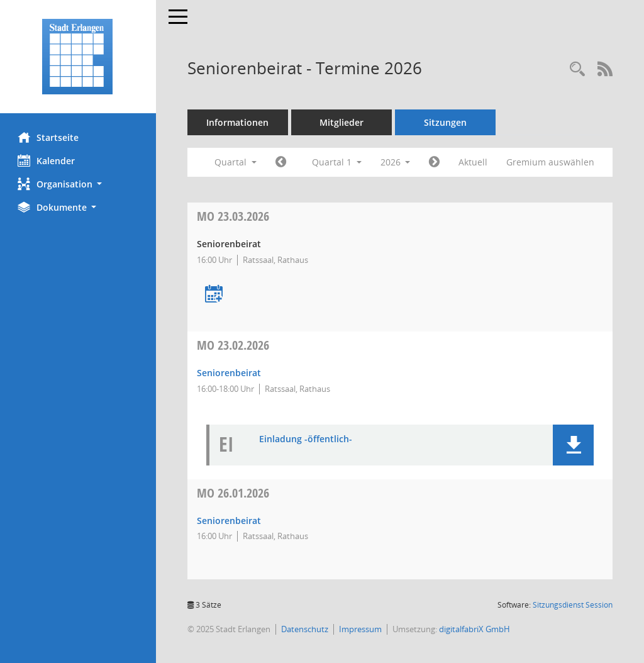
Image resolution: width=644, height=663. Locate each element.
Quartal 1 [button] (338, 162)
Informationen (239, 122)
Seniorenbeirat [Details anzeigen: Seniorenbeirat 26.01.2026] (230, 521)
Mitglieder (343, 122)
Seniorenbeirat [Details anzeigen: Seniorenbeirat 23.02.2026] (230, 373)
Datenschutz (306, 629)
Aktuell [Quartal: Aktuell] (475, 162)
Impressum (362, 629)
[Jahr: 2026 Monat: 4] (436, 162)
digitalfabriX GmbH (476, 629)
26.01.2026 (234, 493)
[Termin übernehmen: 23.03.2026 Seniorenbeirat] (215, 295)
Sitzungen (447, 122)
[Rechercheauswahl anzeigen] (577, 70)
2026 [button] (397, 162)
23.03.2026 (234, 216)
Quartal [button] (237, 162)
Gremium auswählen (552, 162)
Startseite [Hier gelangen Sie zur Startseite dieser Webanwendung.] (49, 137)
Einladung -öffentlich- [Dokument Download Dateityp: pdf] (307, 439)
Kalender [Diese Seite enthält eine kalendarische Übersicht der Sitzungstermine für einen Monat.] (47, 160)
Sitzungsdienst (573, 605)
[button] (79, 184)
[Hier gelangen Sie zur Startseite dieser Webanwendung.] (79, 57)
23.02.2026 (234, 345)
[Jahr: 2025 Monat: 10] (282, 162)
